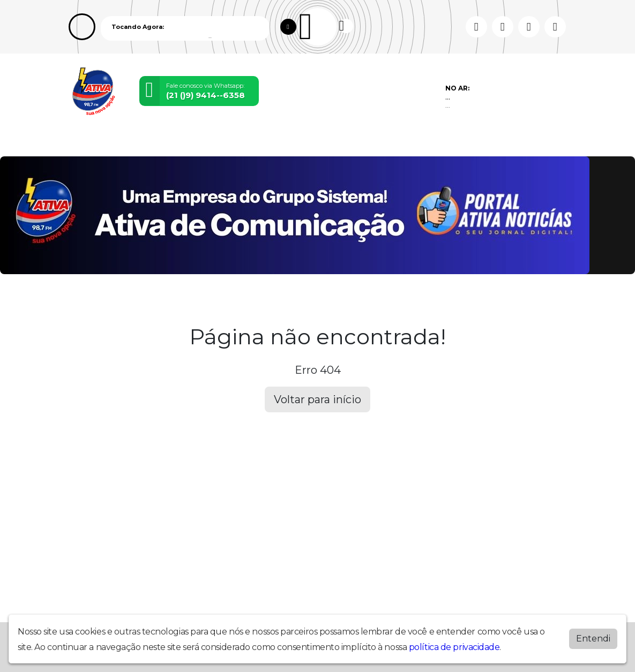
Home (81, 142)
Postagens (289, 142)
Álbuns (329, 142)
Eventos (201, 142)
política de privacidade (454, 647)
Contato (363, 142)
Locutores (242, 142)
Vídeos (167, 142)
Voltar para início (317, 399)
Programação (123, 142)
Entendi (593, 639)
